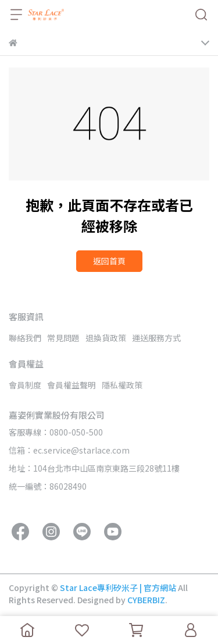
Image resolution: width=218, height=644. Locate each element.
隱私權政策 (122, 385)
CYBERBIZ (146, 600)
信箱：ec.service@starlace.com (69, 450)
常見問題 (63, 338)
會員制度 (25, 385)
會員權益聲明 (72, 385)
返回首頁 (109, 261)
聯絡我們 (25, 338)
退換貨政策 (106, 338)
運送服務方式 (156, 338)
